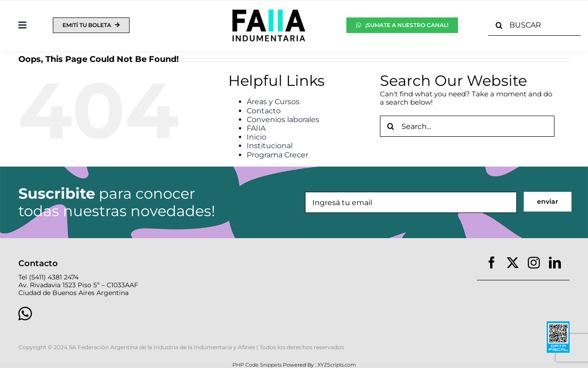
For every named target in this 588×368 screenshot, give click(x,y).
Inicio (257, 137)
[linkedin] (555, 262)
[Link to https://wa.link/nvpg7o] (148, 313)
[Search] (499, 25)
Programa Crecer (277, 155)
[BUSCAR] (534, 25)
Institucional (270, 146)
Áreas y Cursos (273, 102)
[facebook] (492, 262)
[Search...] (467, 126)
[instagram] (534, 262)
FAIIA (256, 128)
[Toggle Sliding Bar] (23, 25)
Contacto (264, 111)
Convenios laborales (283, 120)
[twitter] (513, 262)
